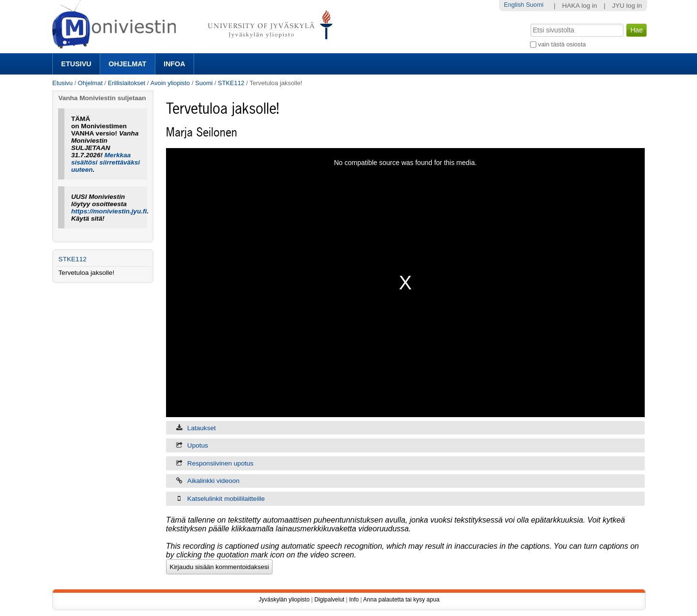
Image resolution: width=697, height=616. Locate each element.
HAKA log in (580, 6)
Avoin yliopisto (170, 83)
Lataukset (202, 428)
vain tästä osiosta (562, 44)
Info (354, 600)
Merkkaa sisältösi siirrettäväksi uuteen (106, 162)
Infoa (174, 64)
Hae (530, 23)
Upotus (198, 445)
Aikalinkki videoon (213, 481)
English (514, 5)
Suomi (204, 83)
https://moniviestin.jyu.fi (109, 211)
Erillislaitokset (127, 83)
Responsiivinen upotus (220, 463)
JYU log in (627, 6)
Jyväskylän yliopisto (284, 600)
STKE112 (231, 83)
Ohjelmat (127, 64)
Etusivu (76, 64)
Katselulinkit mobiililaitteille (226, 499)
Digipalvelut (329, 600)
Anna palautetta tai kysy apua (401, 600)
